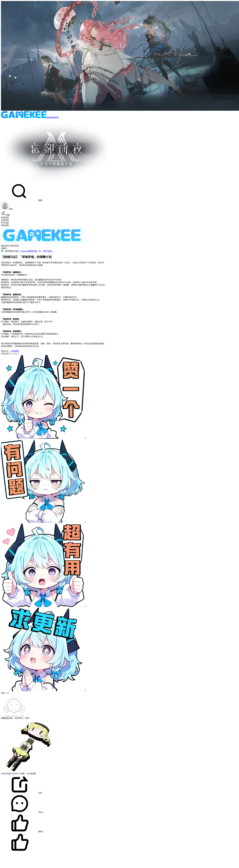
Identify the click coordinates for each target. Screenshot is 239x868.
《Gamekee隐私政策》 (29, 251)
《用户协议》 (47, 251)
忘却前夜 (15, 351)
